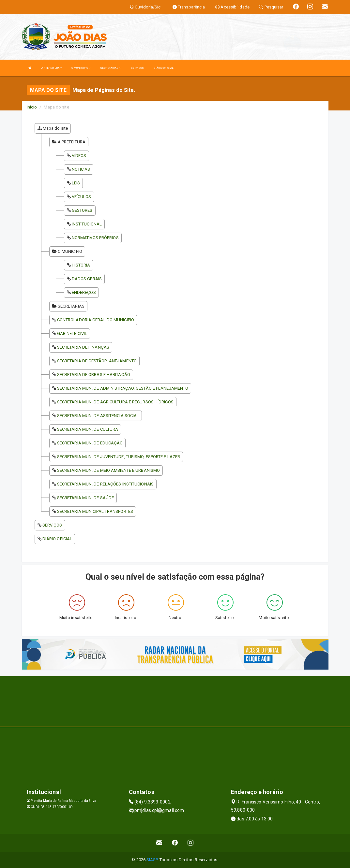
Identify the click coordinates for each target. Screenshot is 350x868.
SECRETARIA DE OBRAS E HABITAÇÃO (94, 375)
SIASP (152, 860)
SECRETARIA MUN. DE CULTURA (88, 429)
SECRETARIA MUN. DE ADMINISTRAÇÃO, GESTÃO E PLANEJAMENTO (123, 388)
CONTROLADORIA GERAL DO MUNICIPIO (96, 320)
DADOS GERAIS (87, 279)
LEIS (76, 183)
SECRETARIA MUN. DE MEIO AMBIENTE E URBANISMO (108, 470)
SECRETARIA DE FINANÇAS (83, 347)
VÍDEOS (79, 156)
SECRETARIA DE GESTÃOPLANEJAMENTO (97, 361)
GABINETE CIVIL (72, 333)
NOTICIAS (81, 169)
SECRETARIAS (110, 68)
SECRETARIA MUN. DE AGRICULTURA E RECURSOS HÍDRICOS (115, 402)
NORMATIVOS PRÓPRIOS (95, 238)
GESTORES (82, 210)
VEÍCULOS (82, 197)
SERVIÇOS (137, 68)
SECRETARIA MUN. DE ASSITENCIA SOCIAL (98, 416)
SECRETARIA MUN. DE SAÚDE (85, 498)
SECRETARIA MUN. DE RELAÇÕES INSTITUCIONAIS (105, 484)
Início (32, 107)
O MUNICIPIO (81, 68)
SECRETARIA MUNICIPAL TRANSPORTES (95, 511)
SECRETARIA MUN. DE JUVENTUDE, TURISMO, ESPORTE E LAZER (119, 457)
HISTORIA (81, 265)
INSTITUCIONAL (87, 224)
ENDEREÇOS (84, 292)
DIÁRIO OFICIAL (163, 68)
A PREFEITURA (52, 68)
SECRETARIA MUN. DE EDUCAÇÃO (90, 443)
